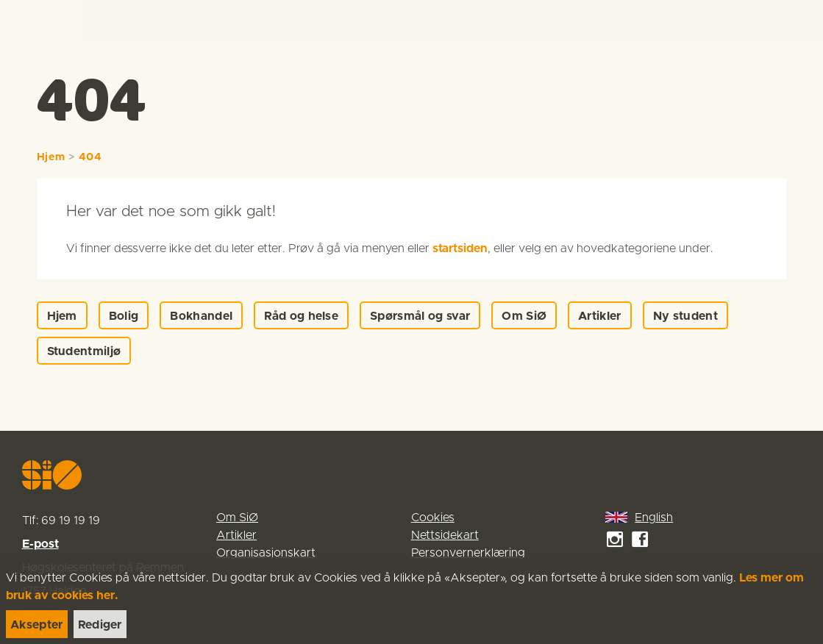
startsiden (460, 248)
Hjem (51, 157)
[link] (38, 22)
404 (90, 157)
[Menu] (796, 22)
